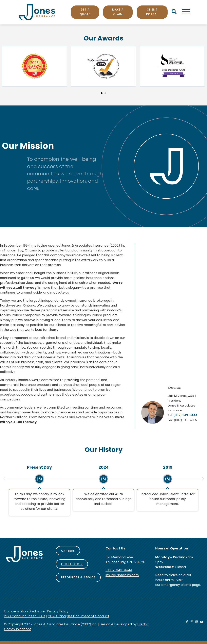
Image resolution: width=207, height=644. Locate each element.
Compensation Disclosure (24, 611)
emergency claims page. (181, 585)
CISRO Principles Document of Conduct (78, 616)
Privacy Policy (58, 611)
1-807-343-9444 (119, 570)
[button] (102, 93)
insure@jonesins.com (122, 575)
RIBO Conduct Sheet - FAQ (25, 616)
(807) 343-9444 (185, 415)
